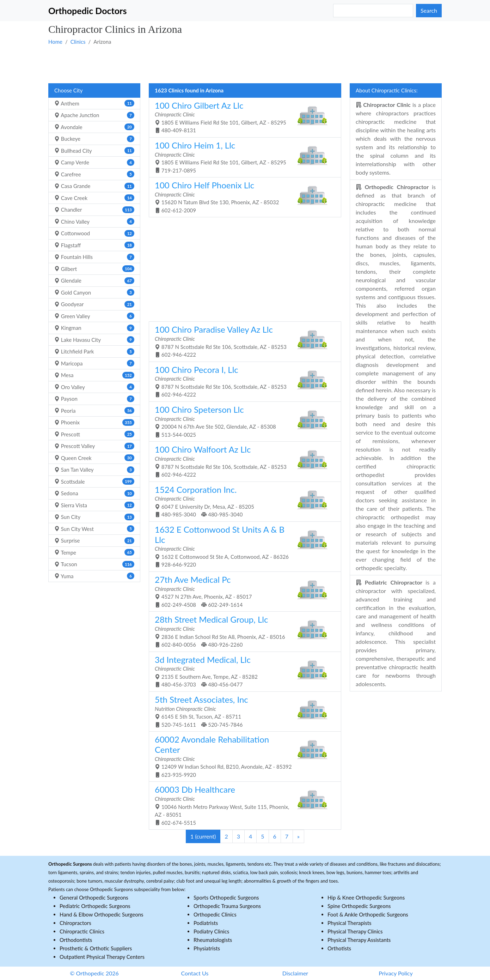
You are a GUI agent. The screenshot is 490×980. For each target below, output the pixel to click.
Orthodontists (76, 940)
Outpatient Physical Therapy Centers (102, 957)
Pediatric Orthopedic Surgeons (95, 906)
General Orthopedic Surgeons (94, 897)
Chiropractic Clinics (82, 931)
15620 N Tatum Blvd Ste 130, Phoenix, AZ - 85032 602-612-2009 (242, 197)
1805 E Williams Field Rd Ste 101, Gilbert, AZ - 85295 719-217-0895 (242, 157)
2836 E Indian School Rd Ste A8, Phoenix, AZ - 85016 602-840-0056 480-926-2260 (242, 631)
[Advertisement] (245, 64)
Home (55, 42)
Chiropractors (75, 923)
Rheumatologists (213, 940)
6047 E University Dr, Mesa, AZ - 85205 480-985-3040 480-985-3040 (242, 501)
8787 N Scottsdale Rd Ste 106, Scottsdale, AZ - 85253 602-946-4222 (242, 341)
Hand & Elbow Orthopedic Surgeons (102, 914)
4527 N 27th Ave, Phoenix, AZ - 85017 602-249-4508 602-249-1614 (242, 591)
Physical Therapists (350, 923)
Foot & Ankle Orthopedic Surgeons (368, 914)
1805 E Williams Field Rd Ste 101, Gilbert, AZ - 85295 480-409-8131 (242, 117)
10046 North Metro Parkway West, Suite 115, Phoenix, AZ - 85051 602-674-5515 (242, 805)
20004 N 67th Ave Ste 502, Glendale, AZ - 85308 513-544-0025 (242, 421)
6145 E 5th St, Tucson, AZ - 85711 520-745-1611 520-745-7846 (242, 711)
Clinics (78, 42)
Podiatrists (206, 923)
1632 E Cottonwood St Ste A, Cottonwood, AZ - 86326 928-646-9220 (242, 546)
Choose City (68, 90)
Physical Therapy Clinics (355, 931)
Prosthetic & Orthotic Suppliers (96, 948)
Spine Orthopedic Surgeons (359, 906)
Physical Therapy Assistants (359, 940)
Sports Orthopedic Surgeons (226, 897)
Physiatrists (207, 948)
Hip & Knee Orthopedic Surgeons (366, 897)
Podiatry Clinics (211, 931)
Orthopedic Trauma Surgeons (227, 906)
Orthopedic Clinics (215, 914)
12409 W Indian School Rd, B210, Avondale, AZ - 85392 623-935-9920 (242, 756)
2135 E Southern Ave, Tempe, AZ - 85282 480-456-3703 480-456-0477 (242, 671)
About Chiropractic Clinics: (387, 90)
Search (429, 10)
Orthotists (339, 948)
